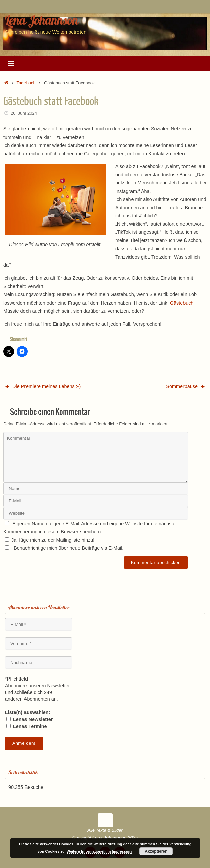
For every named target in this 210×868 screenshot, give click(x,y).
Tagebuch (26, 83)
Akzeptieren (156, 851)
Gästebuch (182, 303)
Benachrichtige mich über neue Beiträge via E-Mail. (69, 548)
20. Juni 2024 (24, 113)
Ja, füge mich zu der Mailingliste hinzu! (49, 540)
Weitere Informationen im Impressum (99, 851)
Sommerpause (185, 386)
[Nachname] (39, 663)
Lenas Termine (27, 726)
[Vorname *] (39, 643)
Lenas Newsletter (30, 719)
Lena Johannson (42, 20)
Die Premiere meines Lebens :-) (43, 386)
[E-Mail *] (39, 624)
